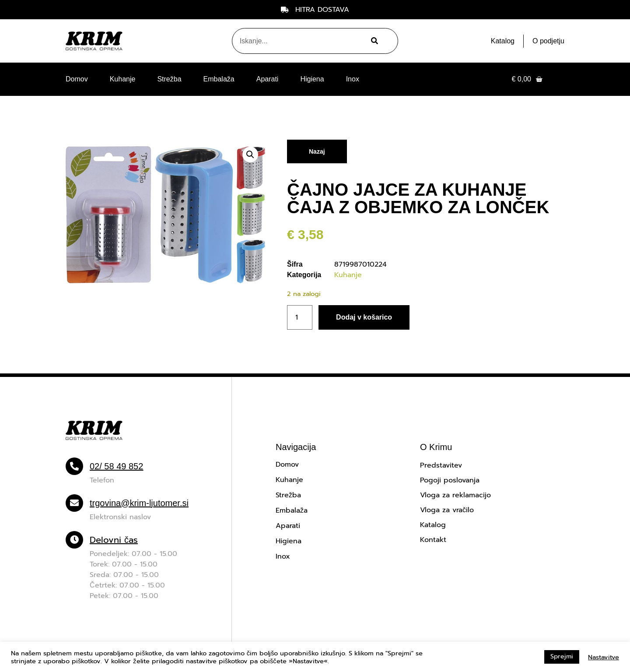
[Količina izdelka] (300, 317)
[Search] (373, 41)
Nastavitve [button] (604, 657)
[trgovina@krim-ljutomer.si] (74, 503)
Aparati (268, 79)
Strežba (169, 79)
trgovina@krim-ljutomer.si (139, 503)
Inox (353, 79)
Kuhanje (123, 79)
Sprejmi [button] (562, 656)
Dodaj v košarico (364, 317)
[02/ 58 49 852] (74, 466)
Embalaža (219, 79)
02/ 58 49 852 (116, 466)
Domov (77, 79)
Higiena (312, 79)
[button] (250, 155)
